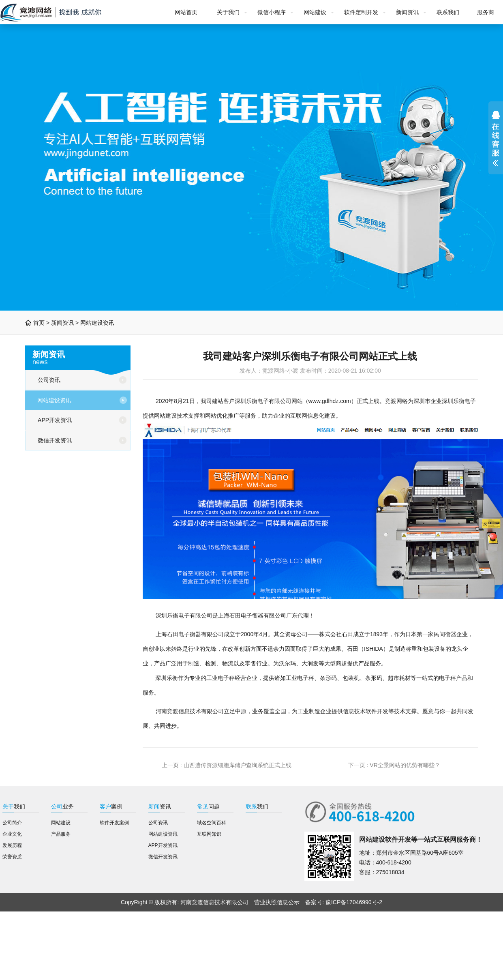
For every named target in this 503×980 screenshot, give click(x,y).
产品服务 (61, 834)
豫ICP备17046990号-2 (354, 902)
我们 (14, 806)
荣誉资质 (12, 857)
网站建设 (315, 12)
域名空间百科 (212, 823)
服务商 (486, 12)
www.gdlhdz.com (330, 401)
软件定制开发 (361, 12)
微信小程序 (272, 12)
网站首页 (186, 12)
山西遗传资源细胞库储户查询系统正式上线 (238, 765)
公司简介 (12, 823)
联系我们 (448, 12)
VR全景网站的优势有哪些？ (405, 765)
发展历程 (12, 845)
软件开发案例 (114, 823)
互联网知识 (209, 834)
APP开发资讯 (55, 420)
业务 (62, 806)
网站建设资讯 (97, 323)
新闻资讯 (407, 12)
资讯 (160, 806)
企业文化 (12, 834)
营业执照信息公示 (277, 902)
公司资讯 (49, 380)
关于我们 (228, 12)
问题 (208, 806)
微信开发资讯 (55, 440)
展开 (496, 138)
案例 (111, 806)
